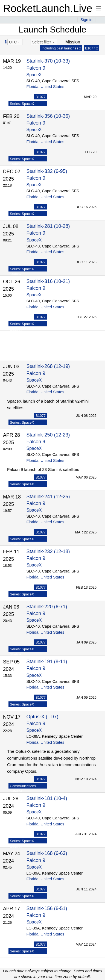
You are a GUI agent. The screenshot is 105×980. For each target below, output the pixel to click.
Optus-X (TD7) (43, 717)
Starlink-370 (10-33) (48, 61)
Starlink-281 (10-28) (48, 226)
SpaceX (34, 75)
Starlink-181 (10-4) (47, 798)
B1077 (41, 97)
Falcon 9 (36, 68)
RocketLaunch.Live (48, 8)
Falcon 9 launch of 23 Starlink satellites (43, 469)
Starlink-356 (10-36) (48, 116)
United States (52, 87)
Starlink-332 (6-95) (47, 171)
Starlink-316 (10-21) (48, 281)
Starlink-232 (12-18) (48, 551)
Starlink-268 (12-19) (48, 366)
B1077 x (91, 48)
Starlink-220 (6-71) (47, 607)
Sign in (86, 20)
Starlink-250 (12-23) (48, 435)
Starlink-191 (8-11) (47, 662)
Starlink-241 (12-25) (48, 497)
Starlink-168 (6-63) (47, 853)
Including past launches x (61, 48)
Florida (33, 87)
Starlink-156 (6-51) (47, 908)
